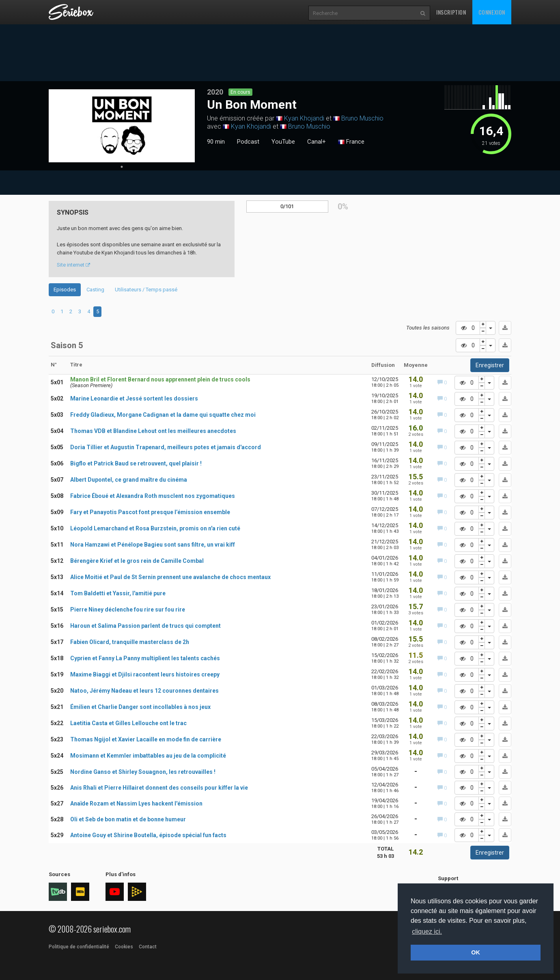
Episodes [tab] (65, 290)
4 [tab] (89, 311)
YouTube (283, 142)
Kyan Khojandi (304, 118)
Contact (148, 947)
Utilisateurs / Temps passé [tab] (146, 290)
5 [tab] (98, 311)
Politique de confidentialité (79, 947)
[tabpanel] (122, 126)
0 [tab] (53, 311)
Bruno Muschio (362, 118)
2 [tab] (71, 311)
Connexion (492, 12)
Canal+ (317, 142)
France (351, 142)
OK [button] (476, 952)
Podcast (248, 142)
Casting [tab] (95, 290)
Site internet (73, 265)
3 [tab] (80, 311)
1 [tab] (122, 167)
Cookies (124, 947)
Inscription (451, 12)
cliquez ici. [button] (427, 932)
